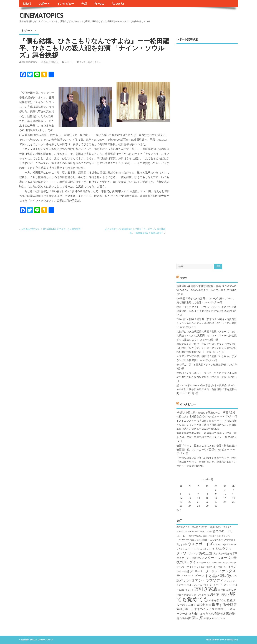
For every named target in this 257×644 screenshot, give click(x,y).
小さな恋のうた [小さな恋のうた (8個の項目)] (218, 600)
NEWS (27, 4)
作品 (84, 4)
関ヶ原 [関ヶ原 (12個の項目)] (197, 618)
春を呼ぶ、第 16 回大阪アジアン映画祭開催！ (202, 365)
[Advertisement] (207, 151)
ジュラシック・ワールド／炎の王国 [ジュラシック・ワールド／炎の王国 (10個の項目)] (204, 551)
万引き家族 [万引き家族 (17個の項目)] (206, 589)
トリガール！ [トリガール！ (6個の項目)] (222, 567)
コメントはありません (90, 62)
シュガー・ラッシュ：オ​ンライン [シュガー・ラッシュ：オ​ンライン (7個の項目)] (199, 549)
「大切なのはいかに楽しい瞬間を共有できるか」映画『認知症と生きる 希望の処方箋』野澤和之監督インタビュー (206, 462)
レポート (44, 4)
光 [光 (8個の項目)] (208, 595)
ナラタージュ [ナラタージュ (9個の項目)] (209, 571)
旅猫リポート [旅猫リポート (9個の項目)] (185, 609)
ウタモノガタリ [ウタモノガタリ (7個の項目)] (221, 544)
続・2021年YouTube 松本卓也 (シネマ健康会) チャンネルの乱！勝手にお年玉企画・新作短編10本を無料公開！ (207, 389)
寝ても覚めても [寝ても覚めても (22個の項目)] (206, 596)
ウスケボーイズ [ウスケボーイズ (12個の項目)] (200, 544)
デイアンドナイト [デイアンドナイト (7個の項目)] (185, 567)
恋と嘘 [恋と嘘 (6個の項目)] (209, 605)
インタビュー (65, 4)
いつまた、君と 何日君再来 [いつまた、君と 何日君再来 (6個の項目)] (206, 536)
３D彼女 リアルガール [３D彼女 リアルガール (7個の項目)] (214, 618)
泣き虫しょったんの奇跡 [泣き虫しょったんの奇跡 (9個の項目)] (204, 613)
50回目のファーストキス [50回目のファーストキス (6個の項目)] (221, 527)
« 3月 (179, 510)
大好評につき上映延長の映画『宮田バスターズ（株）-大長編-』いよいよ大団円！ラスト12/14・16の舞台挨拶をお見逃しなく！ (207, 336)
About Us (118, 4)
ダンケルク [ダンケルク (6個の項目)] (231, 563)
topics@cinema (30, 62)
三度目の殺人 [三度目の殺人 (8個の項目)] (226, 590)
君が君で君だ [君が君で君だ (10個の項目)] (220, 595)
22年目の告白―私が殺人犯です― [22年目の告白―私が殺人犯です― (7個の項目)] (193, 527)
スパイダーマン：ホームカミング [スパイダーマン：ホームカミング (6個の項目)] (211, 563)
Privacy (99, 4)
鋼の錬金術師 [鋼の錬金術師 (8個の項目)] (184, 618)
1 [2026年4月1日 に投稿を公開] (207, 490)
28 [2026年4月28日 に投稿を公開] (198, 506)
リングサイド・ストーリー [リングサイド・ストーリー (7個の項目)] (222, 585)
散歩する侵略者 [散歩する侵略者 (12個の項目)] (225, 604)
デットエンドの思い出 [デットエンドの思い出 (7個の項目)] (205, 567)
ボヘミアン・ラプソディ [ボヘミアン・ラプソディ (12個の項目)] (204, 580)
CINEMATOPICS (41, 15)
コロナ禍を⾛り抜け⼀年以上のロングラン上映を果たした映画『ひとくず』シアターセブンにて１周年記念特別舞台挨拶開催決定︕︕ (206, 348)
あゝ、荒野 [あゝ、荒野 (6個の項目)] (188, 536)
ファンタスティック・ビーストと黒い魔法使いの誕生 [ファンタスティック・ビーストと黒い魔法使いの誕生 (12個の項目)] (207, 575)
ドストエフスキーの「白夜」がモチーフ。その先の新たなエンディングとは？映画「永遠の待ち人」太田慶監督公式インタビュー (206, 425)
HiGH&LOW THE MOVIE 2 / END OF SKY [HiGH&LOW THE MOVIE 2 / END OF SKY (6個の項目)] (194, 531)
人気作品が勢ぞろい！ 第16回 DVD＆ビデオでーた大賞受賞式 (51, 229)
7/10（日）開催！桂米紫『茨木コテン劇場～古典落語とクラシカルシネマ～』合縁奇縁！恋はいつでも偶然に (207, 323)
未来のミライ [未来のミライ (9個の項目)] (203, 609)
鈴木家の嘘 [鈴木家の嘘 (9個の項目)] (228, 613)
